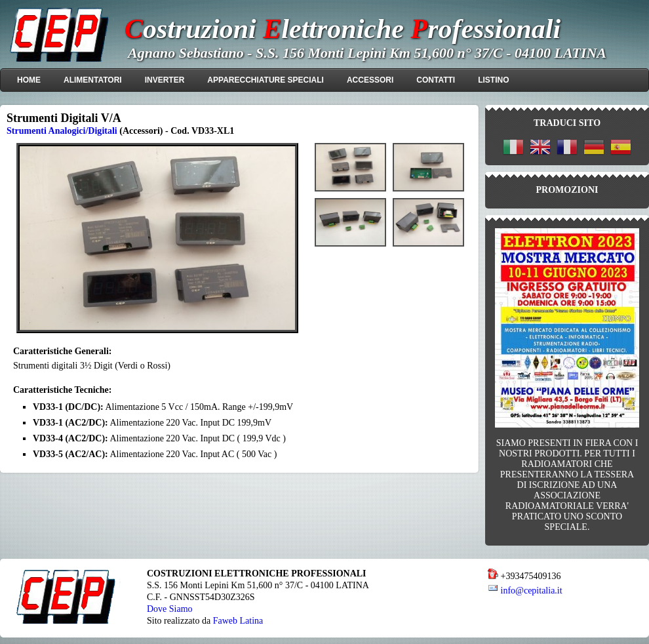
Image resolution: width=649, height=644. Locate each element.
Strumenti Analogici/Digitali (62, 131)
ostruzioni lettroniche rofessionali (343, 29)
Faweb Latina (238, 621)
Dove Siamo (170, 609)
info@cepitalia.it (532, 591)
